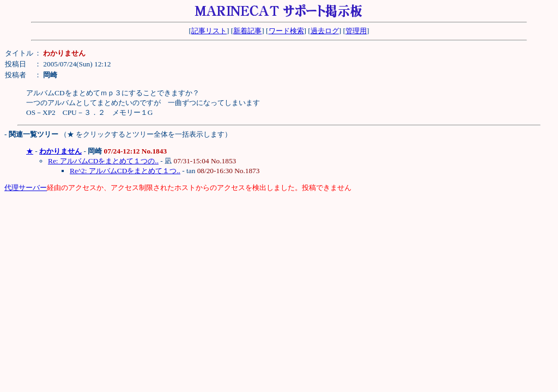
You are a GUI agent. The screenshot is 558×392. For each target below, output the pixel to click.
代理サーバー (26, 188)
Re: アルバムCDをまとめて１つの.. (103, 161)
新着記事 (247, 31)
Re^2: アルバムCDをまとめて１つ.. (125, 171)
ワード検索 (286, 31)
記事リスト (209, 31)
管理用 (356, 31)
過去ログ (325, 31)
